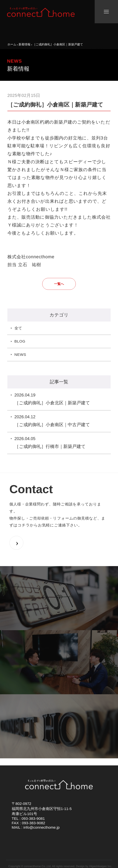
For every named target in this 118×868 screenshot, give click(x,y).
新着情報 (24, 44)
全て (18, 328)
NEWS (20, 355)
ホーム (12, 44)
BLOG (20, 341)
